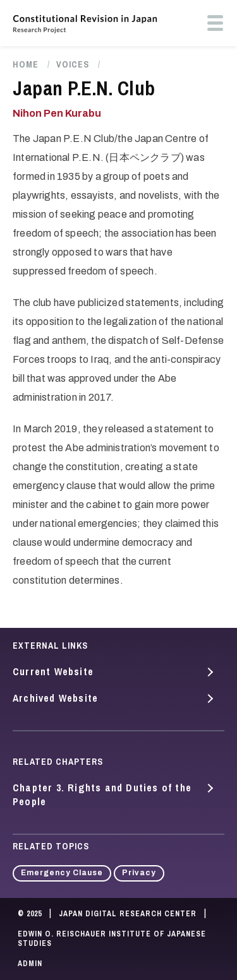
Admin (30, 964)
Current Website (53, 671)
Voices (73, 64)
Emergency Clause (62, 873)
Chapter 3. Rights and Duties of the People (102, 794)
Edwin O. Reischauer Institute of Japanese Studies (112, 939)
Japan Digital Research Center (128, 914)
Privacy (139, 873)
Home (26, 64)
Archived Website (55, 698)
